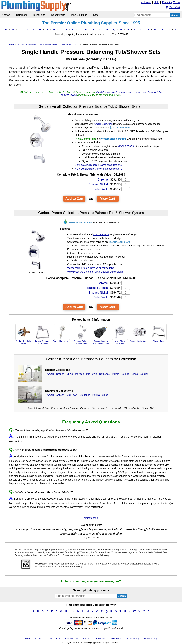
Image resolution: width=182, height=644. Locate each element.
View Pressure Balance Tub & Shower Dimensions (95, 272)
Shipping (87, 639)
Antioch (60, 395)
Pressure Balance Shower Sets (81, 334)
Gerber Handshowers (62, 333)
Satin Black (101, 189)
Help (157, 2)
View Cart (108, 199)
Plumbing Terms (171, 2)
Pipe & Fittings (80, 15)
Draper (60, 374)
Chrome (103, 180)
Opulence (104, 374)
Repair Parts (59, 15)
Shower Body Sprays (139, 333)
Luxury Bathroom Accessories (43, 334)
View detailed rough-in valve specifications (98, 165)
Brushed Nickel (98, 184)
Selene (125, 374)
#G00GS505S (126, 146)
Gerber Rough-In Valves (23, 334)
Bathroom (23, 15)
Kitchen (7, 15)
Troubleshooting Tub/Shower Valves (101, 334)
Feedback (101, 639)
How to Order (71, 639)
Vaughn (144, 374)
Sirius (135, 374)
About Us (40, 639)
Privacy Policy (132, 639)
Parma (116, 374)
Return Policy (150, 639)
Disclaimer (115, 639)
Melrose (79, 374)
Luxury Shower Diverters (120, 334)
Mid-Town (92, 374)
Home (28, 639)
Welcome (146, 2)
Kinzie (69, 374)
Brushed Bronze (97, 288)
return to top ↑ (91, 518)
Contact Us (55, 639)
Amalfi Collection (103, 124)
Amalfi (50, 374)
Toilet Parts (40, 15)
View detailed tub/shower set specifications (98, 169)
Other (97, 15)
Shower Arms (159, 333)
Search (175, 15)
